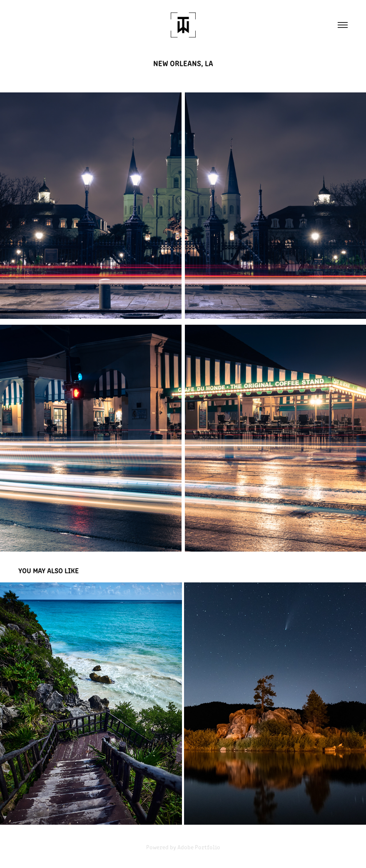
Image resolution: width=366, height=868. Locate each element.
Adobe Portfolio (199, 847)
